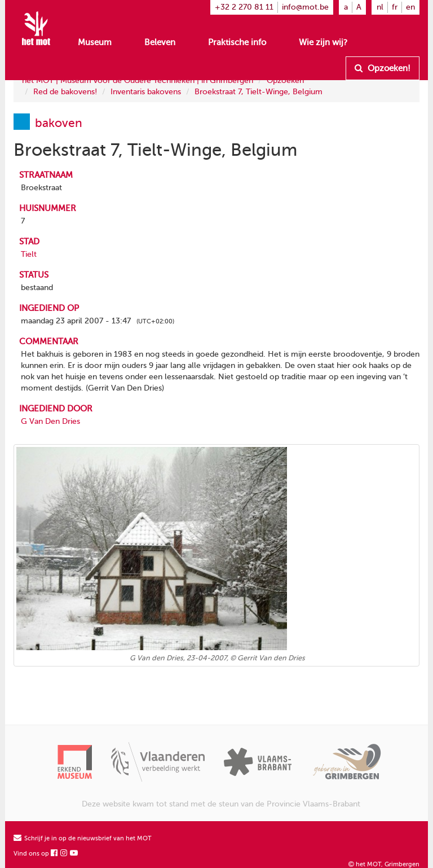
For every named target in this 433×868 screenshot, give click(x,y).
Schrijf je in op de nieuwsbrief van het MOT (83, 838)
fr (395, 7)
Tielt (29, 254)
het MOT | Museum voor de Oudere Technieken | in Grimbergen (138, 80)
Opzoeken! (383, 68)
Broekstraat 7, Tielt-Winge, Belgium (259, 92)
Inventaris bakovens (146, 92)
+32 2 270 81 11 (244, 7)
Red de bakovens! (65, 92)
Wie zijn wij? (323, 42)
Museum (95, 42)
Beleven (160, 42)
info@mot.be (305, 7)
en (410, 7)
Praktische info (237, 42)
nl (380, 7)
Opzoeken (285, 80)
